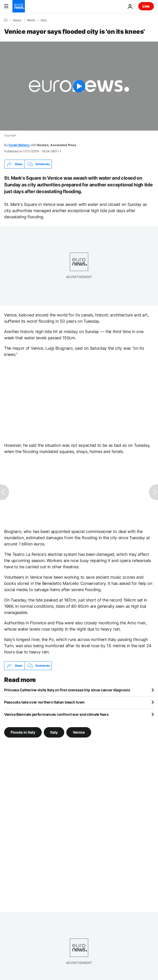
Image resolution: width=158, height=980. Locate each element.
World (31, 20)
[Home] (6, 20)
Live (146, 6)
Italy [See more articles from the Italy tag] (54, 732)
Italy (44, 20)
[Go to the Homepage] (19, 6)
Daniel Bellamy (19, 145)
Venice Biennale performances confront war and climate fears (56, 714)
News (17, 20)
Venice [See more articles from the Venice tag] (79, 732)
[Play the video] (79, 86)
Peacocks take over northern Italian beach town (44, 702)
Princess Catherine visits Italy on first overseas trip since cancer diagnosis (67, 690)
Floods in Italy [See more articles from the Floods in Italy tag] (23, 732)
